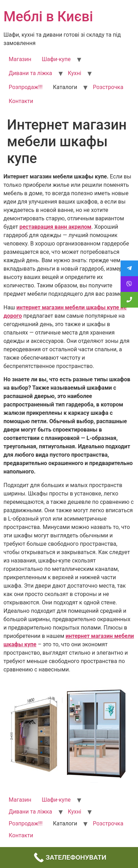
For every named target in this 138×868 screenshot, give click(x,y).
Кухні (75, 73)
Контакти (21, 101)
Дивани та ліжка (30, 73)
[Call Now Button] (69, 858)
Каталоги (65, 87)
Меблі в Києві (48, 17)
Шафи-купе (56, 59)
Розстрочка (108, 87)
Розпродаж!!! (26, 87)
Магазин (20, 59)
